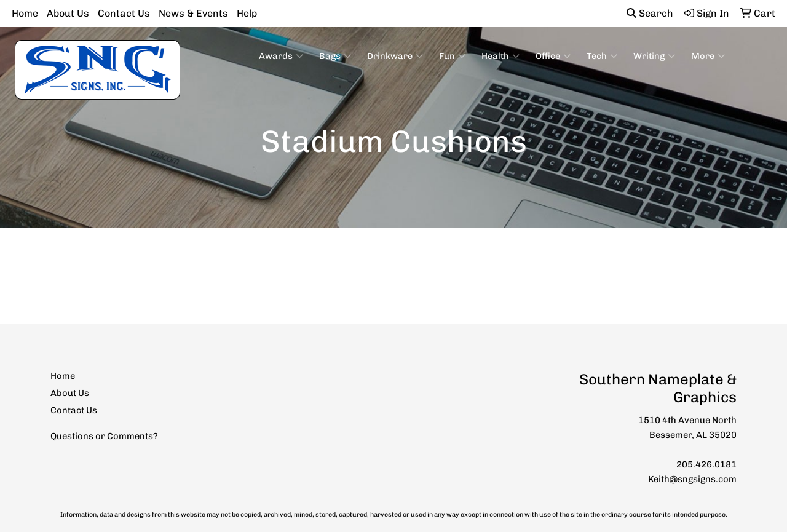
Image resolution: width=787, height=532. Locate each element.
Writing (654, 56)
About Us (68, 13)
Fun (452, 56)
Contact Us (124, 13)
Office (553, 56)
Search (650, 13)
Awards (281, 56)
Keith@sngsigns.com (692, 479)
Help (247, 13)
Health (500, 56)
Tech (602, 56)
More (708, 56)
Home (25, 13)
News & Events (193, 13)
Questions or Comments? (104, 436)
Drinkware (395, 56)
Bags (335, 56)
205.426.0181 (706, 464)
